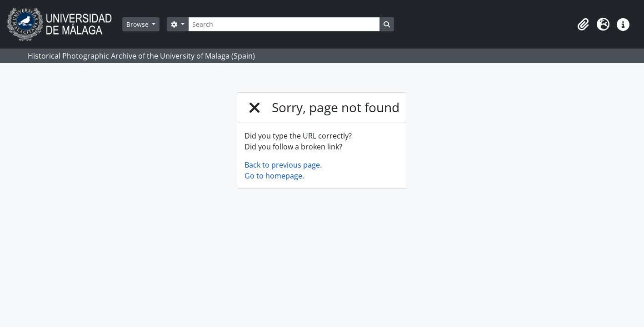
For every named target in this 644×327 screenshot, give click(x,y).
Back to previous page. (283, 165)
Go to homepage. (274, 176)
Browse (138, 24)
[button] (583, 25)
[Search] (284, 24)
